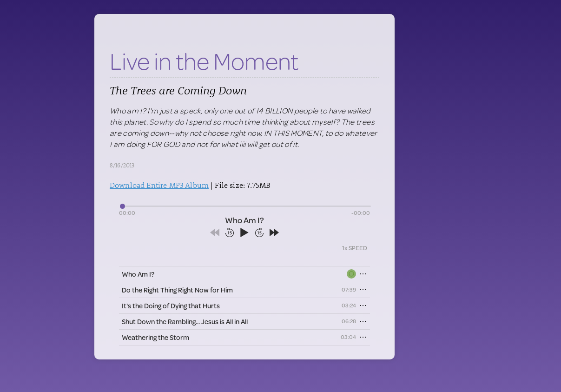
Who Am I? (138, 274)
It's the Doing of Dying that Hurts (171, 306)
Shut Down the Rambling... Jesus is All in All (185, 322)
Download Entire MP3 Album (159, 185)
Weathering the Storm (155, 337)
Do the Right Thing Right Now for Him (177, 290)
